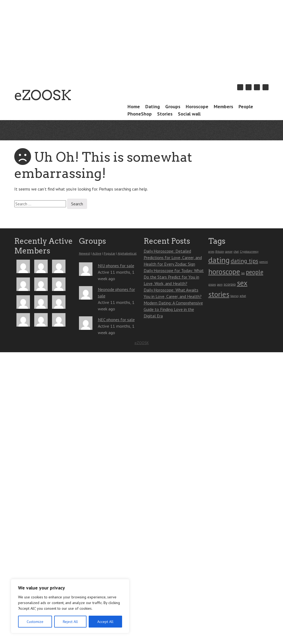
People (246, 106)
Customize (35, 622)
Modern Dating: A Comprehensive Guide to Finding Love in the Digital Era (173, 309)
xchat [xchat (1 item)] (243, 296)
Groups (173, 106)
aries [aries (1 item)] (211, 252)
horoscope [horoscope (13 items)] (224, 272)
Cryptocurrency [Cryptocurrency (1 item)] (249, 252)
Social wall (189, 114)
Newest (84, 253)
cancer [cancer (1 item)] (229, 252)
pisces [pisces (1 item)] (212, 284)
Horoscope (197, 106)
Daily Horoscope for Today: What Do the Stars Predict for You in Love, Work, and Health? (174, 277)
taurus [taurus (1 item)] (234, 296)
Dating (153, 106)
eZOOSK (43, 95)
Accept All (105, 622)
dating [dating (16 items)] (219, 260)
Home (134, 106)
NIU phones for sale (116, 266)
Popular (110, 253)
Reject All (70, 622)
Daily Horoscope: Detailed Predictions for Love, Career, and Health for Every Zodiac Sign (173, 257)
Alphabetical (127, 253)
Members (223, 106)
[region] (70, 606)
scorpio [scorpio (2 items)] (230, 284)
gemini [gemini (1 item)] (264, 262)
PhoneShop (140, 114)
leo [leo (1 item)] (243, 273)
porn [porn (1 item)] (220, 284)
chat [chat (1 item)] (236, 252)
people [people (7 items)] (255, 272)
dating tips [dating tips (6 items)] (244, 261)
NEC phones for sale (116, 320)
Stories (165, 114)
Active (97, 253)
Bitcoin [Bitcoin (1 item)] (220, 252)
